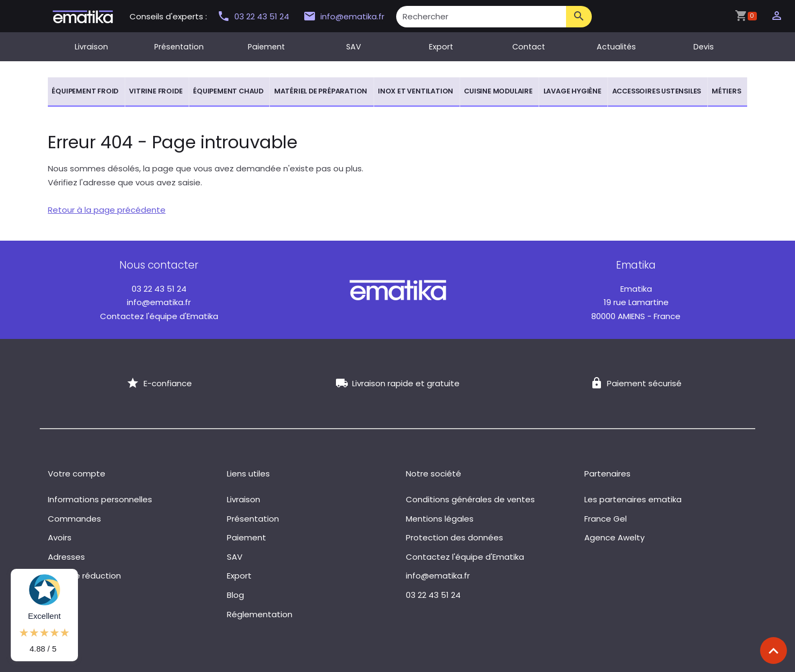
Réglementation (260, 614)
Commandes (74, 519)
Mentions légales (440, 519)
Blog (235, 595)
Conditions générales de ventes (470, 499)
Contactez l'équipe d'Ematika (159, 316)
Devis (704, 47)
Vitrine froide (156, 91)
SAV (354, 47)
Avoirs (60, 537)
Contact (529, 47)
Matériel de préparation (321, 91)
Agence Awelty (614, 537)
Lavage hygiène (572, 91)
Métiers (726, 91)
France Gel (606, 519)
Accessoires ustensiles (657, 91)
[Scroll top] (773, 651)
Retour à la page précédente (107, 210)
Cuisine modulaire (498, 91)
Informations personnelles (100, 499)
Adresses (66, 557)
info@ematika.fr (344, 17)
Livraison (91, 47)
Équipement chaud (228, 91)
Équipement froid (85, 91)
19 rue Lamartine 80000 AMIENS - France (636, 302)
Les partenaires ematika (633, 499)
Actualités (616, 47)
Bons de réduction (84, 576)
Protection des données (454, 537)
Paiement (266, 47)
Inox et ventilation (416, 91)
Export (441, 47)
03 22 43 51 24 (254, 16)
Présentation (179, 47)
